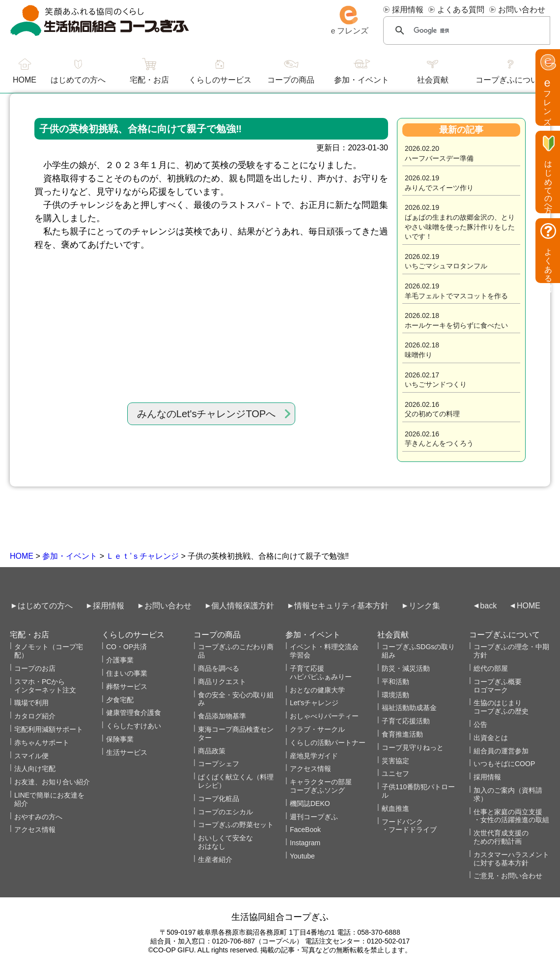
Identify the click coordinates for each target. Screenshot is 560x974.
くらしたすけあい (134, 726)
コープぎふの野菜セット (236, 825)
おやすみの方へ (38, 817)
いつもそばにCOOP (504, 764)
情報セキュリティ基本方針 (341, 606)
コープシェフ (219, 764)
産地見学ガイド (314, 756)
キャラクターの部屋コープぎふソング (321, 786)
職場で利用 (31, 703)
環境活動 (395, 695)
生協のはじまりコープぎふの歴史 (501, 707)
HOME (22, 556)
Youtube (302, 856)
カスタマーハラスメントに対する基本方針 (511, 859)
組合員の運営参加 (501, 751)
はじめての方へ (78, 80)
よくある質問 (461, 10)
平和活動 (395, 682)
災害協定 (395, 761)
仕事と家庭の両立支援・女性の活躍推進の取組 (511, 816)
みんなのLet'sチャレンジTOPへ (206, 414)
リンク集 (424, 606)
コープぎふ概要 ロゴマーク (498, 686)
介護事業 (120, 660)
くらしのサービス (220, 80)
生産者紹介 (215, 859)
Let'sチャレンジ (314, 703)
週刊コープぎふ (314, 817)
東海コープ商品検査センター (236, 733)
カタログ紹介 (35, 716)
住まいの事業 (127, 673)
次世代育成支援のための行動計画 (501, 837)
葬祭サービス (127, 687)
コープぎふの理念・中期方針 (511, 651)
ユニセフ (395, 773)
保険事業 (120, 739)
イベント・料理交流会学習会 (324, 651)
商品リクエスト (222, 682)
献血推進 (395, 808)
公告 (480, 724)
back (488, 606)
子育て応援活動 (406, 721)
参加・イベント (70, 556)
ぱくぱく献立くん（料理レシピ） (236, 781)
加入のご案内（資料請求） (508, 794)
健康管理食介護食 (134, 713)
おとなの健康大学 (317, 690)
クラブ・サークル (317, 729)
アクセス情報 (35, 830)
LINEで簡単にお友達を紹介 (49, 799)
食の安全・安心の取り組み (236, 699)
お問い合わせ (522, 10)
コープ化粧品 (219, 799)
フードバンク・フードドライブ (409, 826)
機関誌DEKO (310, 803)
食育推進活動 (402, 734)
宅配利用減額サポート (49, 729)
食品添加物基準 (222, 716)
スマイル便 (31, 756)
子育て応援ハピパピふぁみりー (321, 673)
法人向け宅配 (35, 769)
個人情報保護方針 (243, 606)
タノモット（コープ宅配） (49, 651)
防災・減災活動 (406, 668)
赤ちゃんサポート (42, 743)
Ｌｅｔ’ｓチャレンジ (142, 556)
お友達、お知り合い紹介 (52, 782)
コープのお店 (35, 668)
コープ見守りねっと (413, 747)
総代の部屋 (491, 668)
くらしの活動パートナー (328, 743)
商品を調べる (219, 668)
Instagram (305, 843)
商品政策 (212, 751)
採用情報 (408, 10)
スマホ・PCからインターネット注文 (45, 686)
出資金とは (491, 738)
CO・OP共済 (126, 647)
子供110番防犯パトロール (418, 791)
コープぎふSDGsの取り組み (418, 651)
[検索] (466, 30)
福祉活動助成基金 (409, 708)
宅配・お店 (149, 80)
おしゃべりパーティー (324, 716)
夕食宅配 (120, 700)
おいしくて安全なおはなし (225, 842)
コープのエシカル (225, 812)
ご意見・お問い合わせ (508, 876)
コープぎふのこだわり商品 (236, 651)
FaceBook (305, 830)
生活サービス (127, 752)
